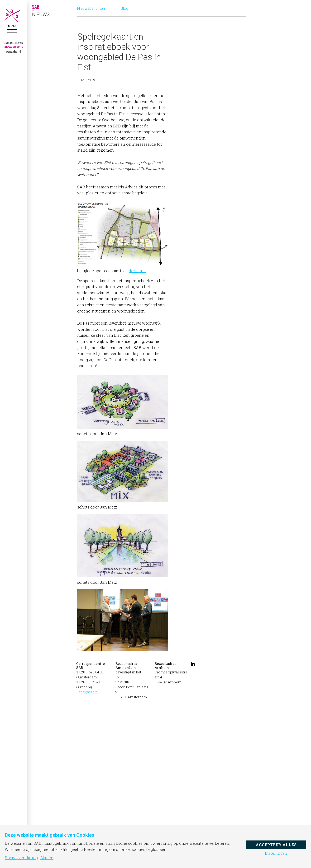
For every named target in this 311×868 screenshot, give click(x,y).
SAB (12, 16)
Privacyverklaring (21, 858)
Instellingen (276, 853)
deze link (137, 271)
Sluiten (47, 858)
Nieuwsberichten (91, 8)
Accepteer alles (276, 845)
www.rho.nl (13, 52)
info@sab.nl (89, 692)
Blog (124, 8)
